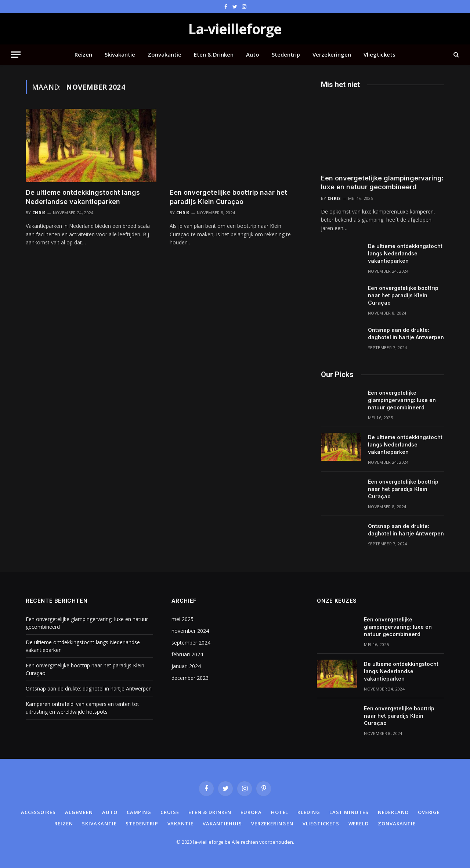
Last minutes (349, 812)
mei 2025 (182, 619)
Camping (139, 812)
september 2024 (191, 643)
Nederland (393, 812)
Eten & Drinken (214, 54)
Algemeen (79, 812)
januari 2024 (186, 666)
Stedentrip (286, 54)
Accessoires (38, 812)
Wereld (359, 824)
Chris (39, 213)
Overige (429, 812)
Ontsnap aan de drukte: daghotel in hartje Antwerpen (406, 333)
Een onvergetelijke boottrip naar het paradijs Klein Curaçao (228, 197)
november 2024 (190, 631)
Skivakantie (120, 54)
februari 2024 (187, 654)
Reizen (83, 54)
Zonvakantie (164, 54)
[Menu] (16, 55)
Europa (251, 812)
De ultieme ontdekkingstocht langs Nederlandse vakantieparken (83, 197)
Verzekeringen (332, 54)
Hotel (280, 812)
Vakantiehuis (222, 824)
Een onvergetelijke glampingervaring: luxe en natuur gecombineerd (382, 182)
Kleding (309, 812)
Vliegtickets (379, 54)
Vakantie (180, 824)
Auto (253, 54)
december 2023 (190, 678)
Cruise (170, 812)
